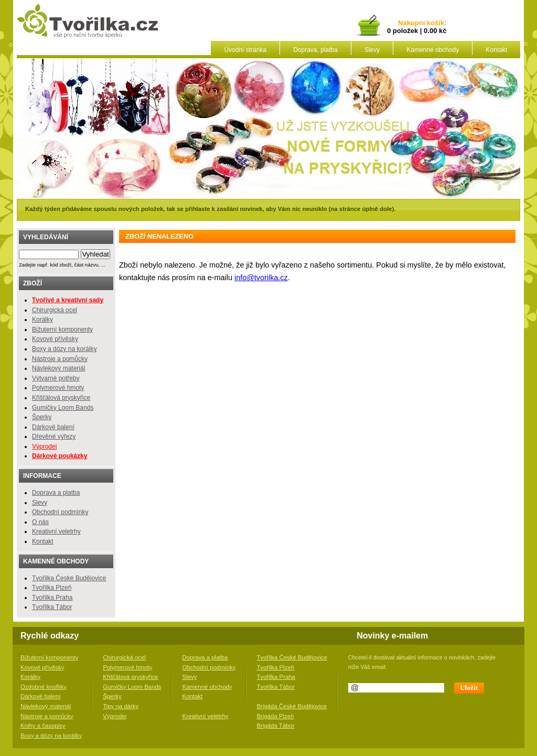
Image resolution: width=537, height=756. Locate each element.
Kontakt (496, 50)
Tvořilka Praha (52, 598)
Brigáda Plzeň (276, 716)
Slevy (372, 50)
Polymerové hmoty (58, 388)
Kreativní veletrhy (56, 531)
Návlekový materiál (58, 368)
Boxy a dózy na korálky (64, 349)
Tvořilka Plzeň (52, 588)
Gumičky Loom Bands (63, 408)
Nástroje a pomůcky (60, 359)
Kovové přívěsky (55, 339)
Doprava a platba (56, 493)
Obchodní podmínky (60, 512)
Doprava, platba (315, 50)
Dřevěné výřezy (54, 436)
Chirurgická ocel (55, 310)
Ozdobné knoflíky (44, 687)
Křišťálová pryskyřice (61, 398)
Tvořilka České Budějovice (69, 578)
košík (434, 23)
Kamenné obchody (433, 50)
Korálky (42, 320)
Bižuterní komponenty (62, 329)
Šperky (42, 417)
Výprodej (44, 446)
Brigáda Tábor (276, 726)
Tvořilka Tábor (52, 607)
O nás (40, 522)
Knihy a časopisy (43, 726)
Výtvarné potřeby (56, 378)
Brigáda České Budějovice (292, 706)
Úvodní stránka (245, 50)
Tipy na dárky (121, 706)
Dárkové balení (53, 427)
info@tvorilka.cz (261, 278)
